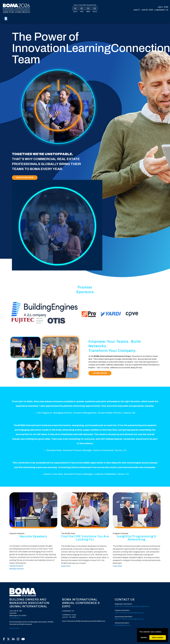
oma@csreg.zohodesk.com (139, 606)
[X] (8, 639)
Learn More (100, 373)
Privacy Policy (14, 628)
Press (103, 18)
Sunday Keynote (16, 566)
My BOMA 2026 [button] (28, 18)
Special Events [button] (53, 18)
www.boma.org (15, 618)
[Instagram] (18, 639)
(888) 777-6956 (120, 619)
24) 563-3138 (121, 606)
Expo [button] (40, 18)
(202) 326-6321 (121, 613)
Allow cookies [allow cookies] (158, 637)
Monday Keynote (17, 569)
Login (143, 19)
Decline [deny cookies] (144, 637)
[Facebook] (4, 639)
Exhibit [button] (80, 18)
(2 (116, 606)
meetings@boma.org (122, 625)
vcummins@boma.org (135, 619)
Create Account (157, 19)
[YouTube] (23, 639)
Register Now (25, 178)
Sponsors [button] (91, 18)
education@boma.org (136, 613)
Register (15, 18)
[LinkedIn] (13, 639)
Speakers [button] (68, 18)
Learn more (66, 566)
